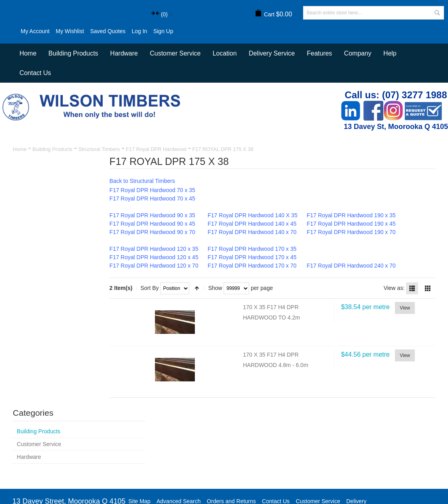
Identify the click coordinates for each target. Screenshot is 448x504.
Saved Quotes (99, 31)
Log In (130, 31)
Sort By (161, 304)
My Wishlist (61, 31)
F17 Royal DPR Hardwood (156, 166)
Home (20, 166)
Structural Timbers (99, 166)
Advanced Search (179, 444)
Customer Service (318, 444)
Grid (427, 305)
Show (227, 304)
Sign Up (22, 48)
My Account (26, 31)
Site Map (140, 444)
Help (390, 70)
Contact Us (35, 90)
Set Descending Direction (208, 305)
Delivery (357, 444)
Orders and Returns (232, 444)
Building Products (53, 166)
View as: (394, 304)
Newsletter (319, 468)
